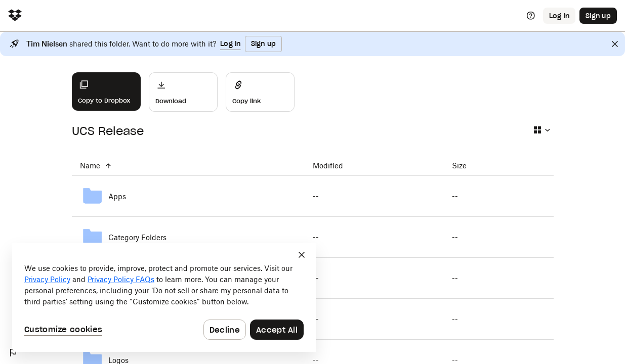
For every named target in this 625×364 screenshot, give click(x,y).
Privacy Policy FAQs (121, 279)
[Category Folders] (188, 237)
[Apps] (188, 196)
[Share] (260, 92)
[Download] (183, 92)
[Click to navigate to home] (15, 16)
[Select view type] (541, 130)
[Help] (531, 16)
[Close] (615, 44)
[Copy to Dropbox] (106, 92)
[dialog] (164, 297)
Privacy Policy (47, 279)
